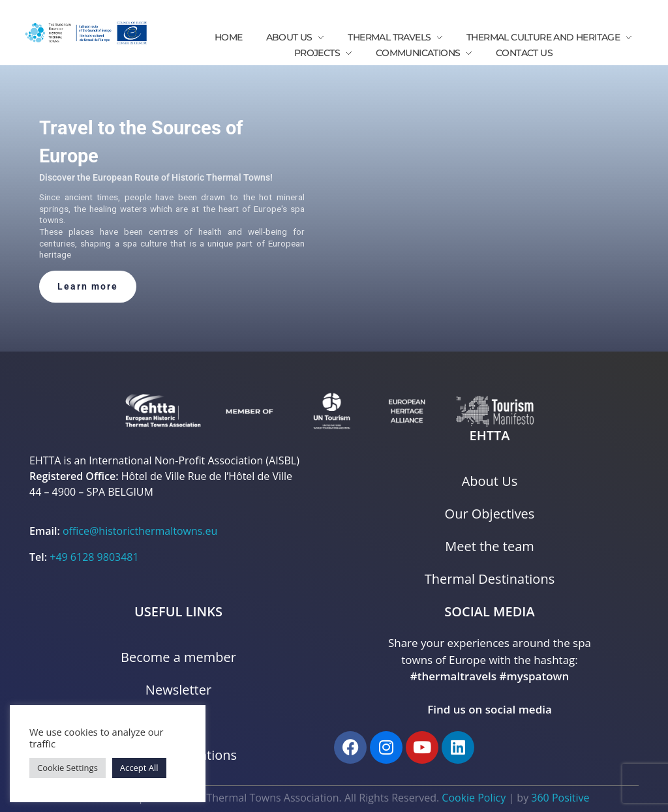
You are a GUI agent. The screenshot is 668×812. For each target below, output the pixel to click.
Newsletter (178, 690)
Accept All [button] (139, 768)
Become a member (178, 657)
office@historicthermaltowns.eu (140, 531)
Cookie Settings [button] (68, 768)
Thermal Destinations (490, 579)
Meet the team (490, 546)
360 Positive (560, 798)
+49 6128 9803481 (94, 557)
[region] (334, 208)
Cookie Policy (474, 798)
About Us (490, 481)
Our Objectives (490, 514)
